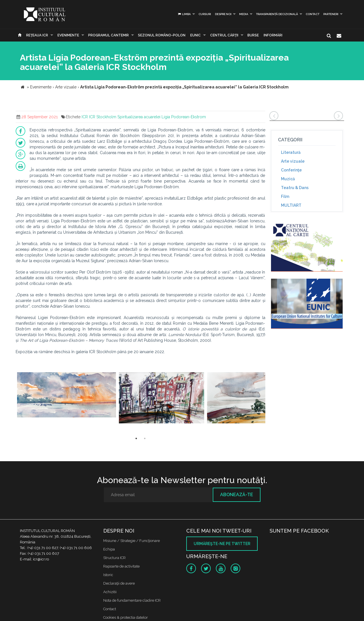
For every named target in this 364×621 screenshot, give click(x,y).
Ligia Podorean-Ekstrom (184, 117)
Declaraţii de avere (119, 583)
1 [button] (136, 438)
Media (244, 14)
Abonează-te (237, 495)
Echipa (109, 549)
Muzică (288, 179)
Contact (313, 14)
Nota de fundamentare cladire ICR (132, 600)
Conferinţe (291, 170)
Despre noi (223, 14)
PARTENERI (331, 14)
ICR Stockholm (103, 117)
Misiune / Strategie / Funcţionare (132, 541)
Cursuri (205, 14)
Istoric (108, 575)
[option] (67, 398)
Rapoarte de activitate (121, 566)
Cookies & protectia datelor (126, 617)
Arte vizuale (293, 161)
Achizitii (110, 592)
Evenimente (68, 35)
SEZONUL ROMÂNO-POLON (162, 35)
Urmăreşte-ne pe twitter (222, 544)
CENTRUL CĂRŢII (224, 35)
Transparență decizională (277, 14)
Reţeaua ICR (37, 35)
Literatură (291, 152)
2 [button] (145, 438)
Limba (184, 14)
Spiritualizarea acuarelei (139, 117)
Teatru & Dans (295, 188)
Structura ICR (114, 558)
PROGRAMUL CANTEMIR (108, 35)
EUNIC (196, 35)
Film (285, 196)
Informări (273, 35)
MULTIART (291, 205)
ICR (85, 117)
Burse (253, 35)
